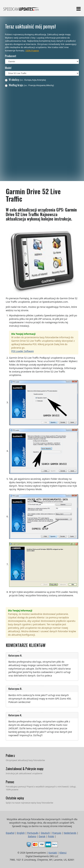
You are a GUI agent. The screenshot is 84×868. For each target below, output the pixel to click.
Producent (11, 56)
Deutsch (45, 833)
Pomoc (10, 782)
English (21, 833)
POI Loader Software (23, 351)
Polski (51, 836)
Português (33, 833)
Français (57, 833)
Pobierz (10, 755)
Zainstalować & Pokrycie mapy (25, 769)
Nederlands (70, 833)
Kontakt (53, 853)
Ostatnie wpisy (15, 798)
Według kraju (29, 85)
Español (10, 833)
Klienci (63, 853)
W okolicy (25, 80)
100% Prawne (32, 51)
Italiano (32, 836)
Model (8, 68)
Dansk (42, 836)
